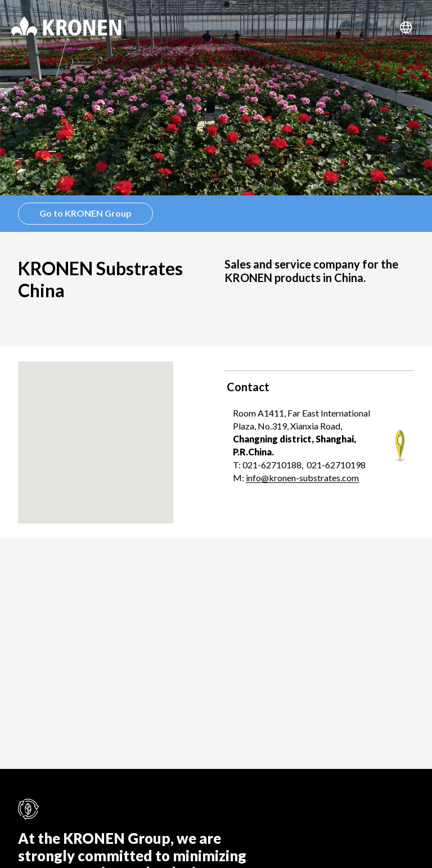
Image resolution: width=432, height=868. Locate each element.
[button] (96, 432)
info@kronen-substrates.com (302, 478)
